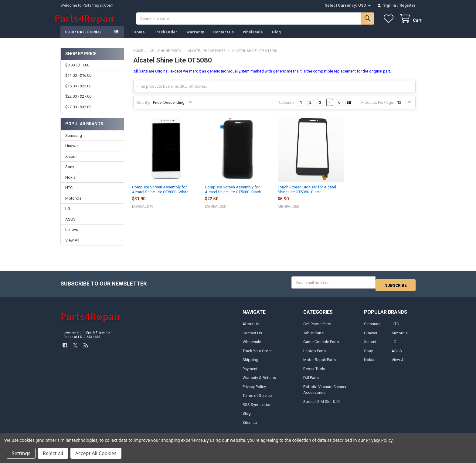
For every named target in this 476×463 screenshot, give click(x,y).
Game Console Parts (321, 345)
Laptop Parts (314, 354)
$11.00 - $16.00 (78, 81)
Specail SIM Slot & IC (321, 405)
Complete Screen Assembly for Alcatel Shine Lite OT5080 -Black (233, 196)
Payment (250, 372)
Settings (21, 453)
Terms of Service (257, 399)
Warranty (195, 38)
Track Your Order (257, 354)
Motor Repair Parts (320, 363)
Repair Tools (314, 372)
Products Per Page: (378, 108)
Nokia (70, 183)
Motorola (73, 204)
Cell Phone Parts (317, 327)
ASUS (70, 225)
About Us (251, 327)
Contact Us (223, 38)
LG (68, 215)
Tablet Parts (313, 336)
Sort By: (143, 108)
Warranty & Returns (259, 381)
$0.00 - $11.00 (77, 71)
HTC (69, 194)
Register (408, 5)
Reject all (53, 453)
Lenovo (72, 236)
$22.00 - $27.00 (78, 102)
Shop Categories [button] (83, 38)
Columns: (287, 108)
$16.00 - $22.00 (78, 92)
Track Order (166, 38)
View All (72, 246)
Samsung (74, 142)
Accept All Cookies (96, 453)
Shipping (250, 363)
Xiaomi (71, 162)
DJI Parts (311, 381)
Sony (70, 173)
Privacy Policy (254, 390)
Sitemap (250, 426)
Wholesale (253, 38)
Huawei (72, 152)
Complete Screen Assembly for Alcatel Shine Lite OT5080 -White (160, 196)
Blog (276, 38)
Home (139, 38)
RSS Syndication (257, 408)
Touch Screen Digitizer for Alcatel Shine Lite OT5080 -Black (307, 196)
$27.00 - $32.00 (78, 113)
